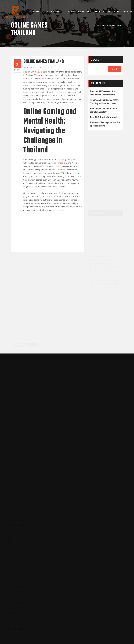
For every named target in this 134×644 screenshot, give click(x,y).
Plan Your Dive (123, 12)
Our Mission (103, 12)
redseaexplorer (34, 67)
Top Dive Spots (53, 12)
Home (36, 12)
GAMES (51, 67)
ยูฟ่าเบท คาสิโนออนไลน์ (34, 72)
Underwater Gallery (78, 12)
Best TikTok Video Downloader (104, 117)
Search (96, 60)
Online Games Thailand (113, 25)
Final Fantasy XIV (60, 163)
